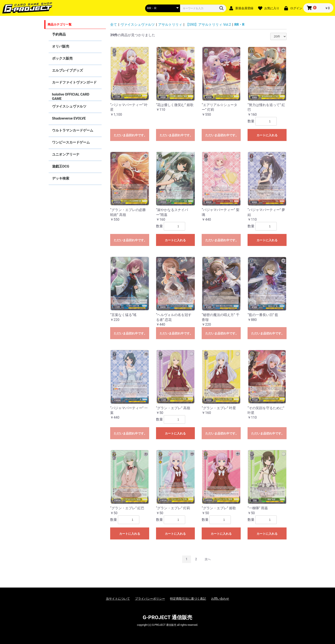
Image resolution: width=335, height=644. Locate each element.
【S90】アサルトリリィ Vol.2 (208, 25)
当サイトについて (118, 599)
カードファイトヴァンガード (74, 82)
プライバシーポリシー (150, 599)
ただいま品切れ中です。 (130, 135)
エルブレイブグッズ (68, 70)
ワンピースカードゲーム (71, 142)
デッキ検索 (61, 178)
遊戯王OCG (61, 166)
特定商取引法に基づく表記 (188, 599)
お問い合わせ (220, 599)
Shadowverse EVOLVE (69, 118)
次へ (208, 559)
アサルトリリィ (170, 25)
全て (114, 25)
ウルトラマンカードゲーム (73, 130)
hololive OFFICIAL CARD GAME (71, 97)
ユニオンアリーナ (66, 154)
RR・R (240, 25)
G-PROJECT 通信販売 (168, 617)
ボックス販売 (62, 58)
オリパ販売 (61, 46)
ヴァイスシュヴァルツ (69, 106)
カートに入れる (267, 135)
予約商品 (59, 34)
